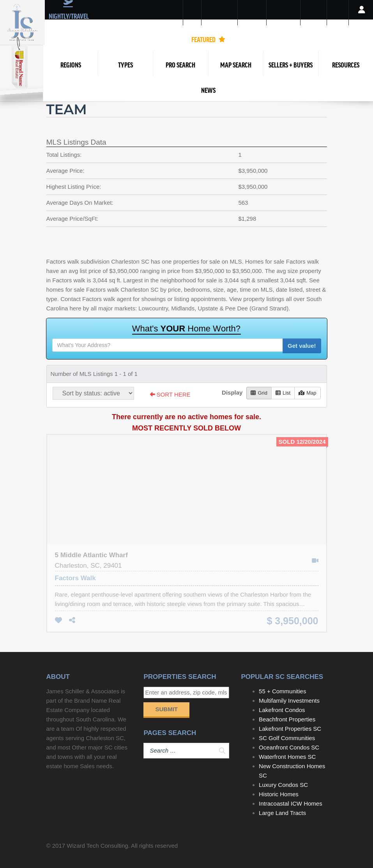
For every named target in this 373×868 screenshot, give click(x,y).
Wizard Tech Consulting (97, 846)
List (283, 393)
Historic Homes (279, 794)
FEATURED (208, 39)
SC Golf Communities (287, 738)
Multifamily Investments (289, 701)
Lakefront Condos (282, 710)
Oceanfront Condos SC (289, 747)
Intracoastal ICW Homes (291, 803)
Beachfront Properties (287, 719)
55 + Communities (282, 691)
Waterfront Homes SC (287, 757)
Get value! (302, 346)
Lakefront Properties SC (290, 729)
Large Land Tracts (282, 813)
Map (307, 393)
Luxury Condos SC (283, 785)
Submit (166, 709)
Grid (259, 393)
